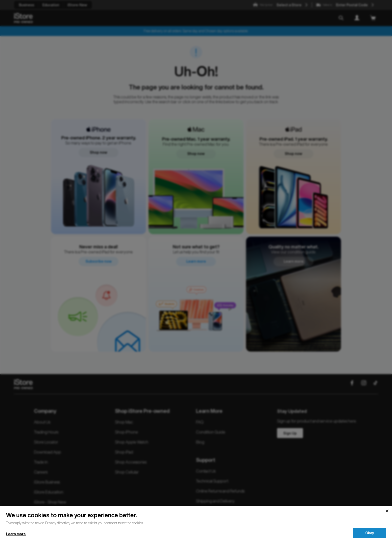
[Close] (387, 511)
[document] (196, 518)
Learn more (16, 534)
